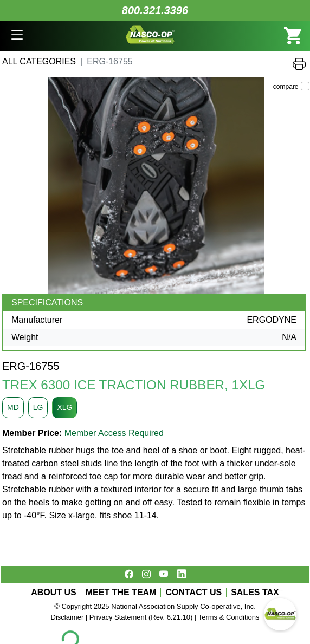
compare (286, 87)
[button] (17, 36)
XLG (64, 407)
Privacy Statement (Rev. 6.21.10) (141, 617)
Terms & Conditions (229, 617)
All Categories (39, 61)
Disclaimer (67, 617)
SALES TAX (255, 593)
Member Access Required (114, 433)
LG (38, 407)
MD (13, 407)
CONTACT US (193, 593)
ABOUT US (54, 593)
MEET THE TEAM (121, 593)
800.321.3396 (155, 10)
